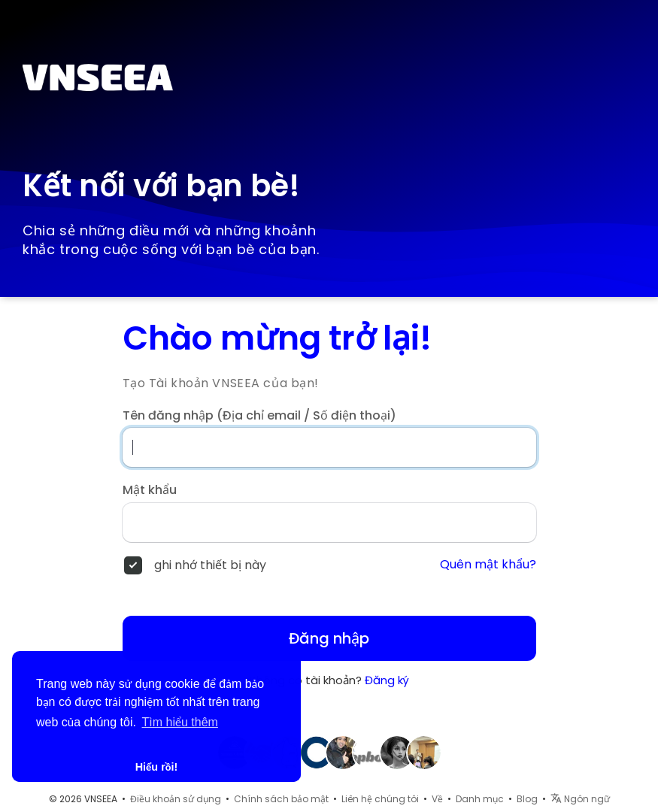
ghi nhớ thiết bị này (210, 565)
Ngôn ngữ (580, 799)
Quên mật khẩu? (488, 565)
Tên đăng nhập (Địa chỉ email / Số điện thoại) (259, 416)
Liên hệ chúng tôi (380, 799)
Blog (527, 799)
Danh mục (480, 799)
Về (437, 799)
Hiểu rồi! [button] (157, 767)
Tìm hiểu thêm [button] (180, 722)
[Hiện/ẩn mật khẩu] (512, 523)
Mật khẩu (150, 490)
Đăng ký (387, 680)
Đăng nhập (329, 638)
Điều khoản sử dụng (176, 799)
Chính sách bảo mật (281, 799)
